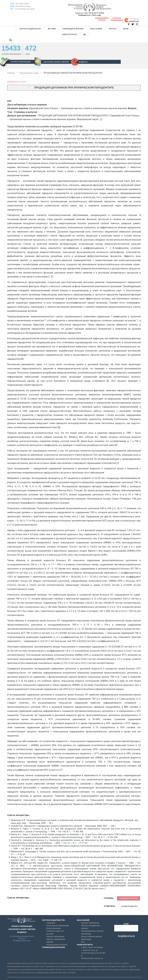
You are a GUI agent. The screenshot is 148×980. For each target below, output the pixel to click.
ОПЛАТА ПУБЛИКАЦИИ (21, 62)
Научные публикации (55, 937)
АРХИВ (126, 29)
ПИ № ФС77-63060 (96, 13)
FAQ (83, 942)
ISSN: (12, 4)
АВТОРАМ (52, 29)
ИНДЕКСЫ (83, 62)
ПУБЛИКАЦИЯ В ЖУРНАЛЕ (73, 29)
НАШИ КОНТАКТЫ (70, 34)
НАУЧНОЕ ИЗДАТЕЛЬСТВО (30, 29)
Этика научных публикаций (58, 926)
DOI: (12, 9)
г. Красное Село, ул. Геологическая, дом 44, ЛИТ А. (93, 953)
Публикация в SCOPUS (102, 19)
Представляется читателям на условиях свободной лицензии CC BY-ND (45, 127)
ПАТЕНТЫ (112, 29)
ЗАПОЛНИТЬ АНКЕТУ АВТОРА (56, 62)
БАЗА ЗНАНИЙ (96, 29)
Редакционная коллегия (57, 945)
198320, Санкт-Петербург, (92, 947)
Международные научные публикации (92, 932)
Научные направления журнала (56, 941)
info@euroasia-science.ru (92, 958)
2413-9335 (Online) (23, 6)
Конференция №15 (129, 906)
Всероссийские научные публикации (92, 938)
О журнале (51, 923)
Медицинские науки (17, 82)
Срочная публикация (117, 19)
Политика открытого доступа (55, 932)
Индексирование (54, 928)
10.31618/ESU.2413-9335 (25, 9)
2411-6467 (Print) (22, 4)
